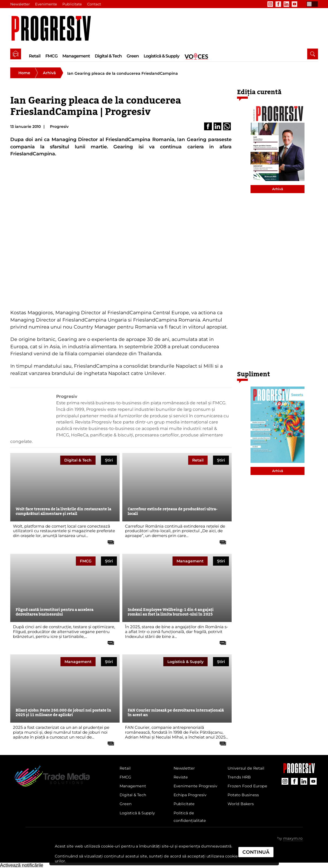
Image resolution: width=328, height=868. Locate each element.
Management (76, 56)
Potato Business (243, 795)
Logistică (185, 662)
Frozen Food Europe (247, 786)
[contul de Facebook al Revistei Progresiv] (278, 4)
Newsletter (20, 4)
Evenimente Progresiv (195, 786)
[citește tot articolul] (109, 540)
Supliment (253, 374)
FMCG (51, 56)
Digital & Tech (108, 56)
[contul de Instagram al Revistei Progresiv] (270, 4)
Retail (35, 56)
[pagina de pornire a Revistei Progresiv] (16, 54)
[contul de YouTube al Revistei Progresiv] (295, 4)
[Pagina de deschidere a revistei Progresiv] (54, 28)
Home (24, 73)
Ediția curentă (259, 92)
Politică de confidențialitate (190, 817)
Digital (78, 460)
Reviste (181, 777)
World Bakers (241, 804)
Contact (94, 4)
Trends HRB (239, 777)
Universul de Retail (246, 768)
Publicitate (72, 4)
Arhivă (49, 73)
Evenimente (46, 4)
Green (133, 56)
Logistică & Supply (161, 56)
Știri (109, 460)
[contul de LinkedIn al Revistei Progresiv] (286, 4)
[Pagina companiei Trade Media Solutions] (299, 772)
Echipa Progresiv (190, 795)
